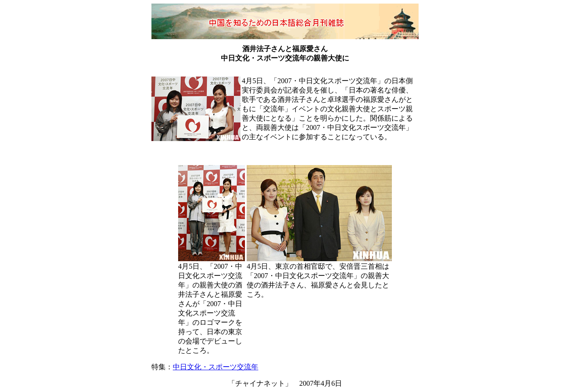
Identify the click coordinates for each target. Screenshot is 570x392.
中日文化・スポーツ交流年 (216, 367)
